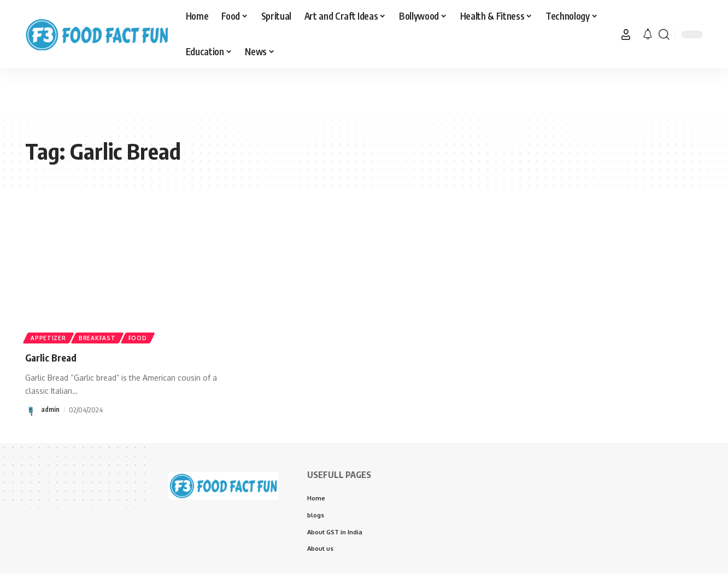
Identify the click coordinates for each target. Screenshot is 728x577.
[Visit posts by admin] (31, 410)
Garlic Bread (56, 357)
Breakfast (100, 337)
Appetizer (49, 337)
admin (50, 410)
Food (143, 337)
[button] (626, 34)
